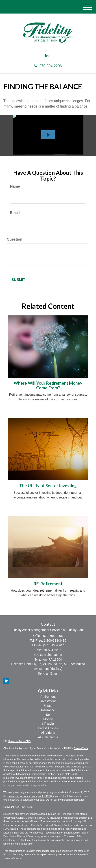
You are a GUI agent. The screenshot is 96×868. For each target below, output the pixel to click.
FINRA (39, 818)
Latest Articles (48, 728)
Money (48, 719)
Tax (48, 715)
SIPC (46, 818)
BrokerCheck (81, 748)
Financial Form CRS (19, 741)
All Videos (48, 733)
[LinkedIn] (47, 56)
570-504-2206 (48, 66)
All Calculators (48, 737)
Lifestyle (48, 724)
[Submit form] (18, 280)
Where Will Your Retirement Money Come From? (48, 385)
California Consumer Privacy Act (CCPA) (30, 796)
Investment (48, 701)
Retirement (48, 697)
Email (15, 213)
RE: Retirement (48, 584)
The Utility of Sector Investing (48, 486)
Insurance (48, 710)
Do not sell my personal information (65, 800)
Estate (48, 706)
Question (14, 239)
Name (15, 186)
